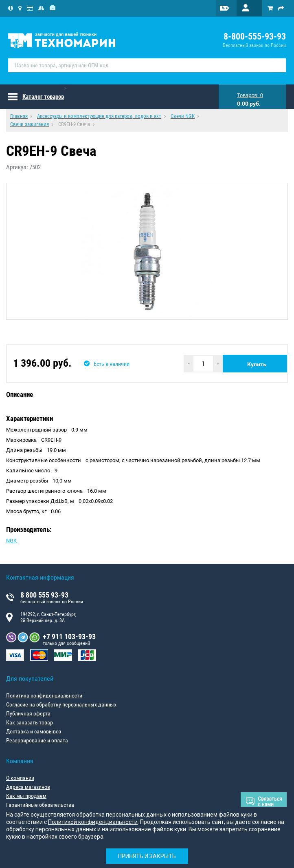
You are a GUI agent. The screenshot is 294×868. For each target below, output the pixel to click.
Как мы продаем (26, 796)
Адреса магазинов (28, 787)
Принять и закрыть (147, 856)
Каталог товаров (43, 97)
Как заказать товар (30, 722)
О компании (20, 778)
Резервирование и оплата (37, 740)
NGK (11, 541)
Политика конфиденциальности (44, 695)
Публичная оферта (28, 713)
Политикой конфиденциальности (93, 822)
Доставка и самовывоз (34, 731)
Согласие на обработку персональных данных (61, 704)
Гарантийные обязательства (40, 805)
